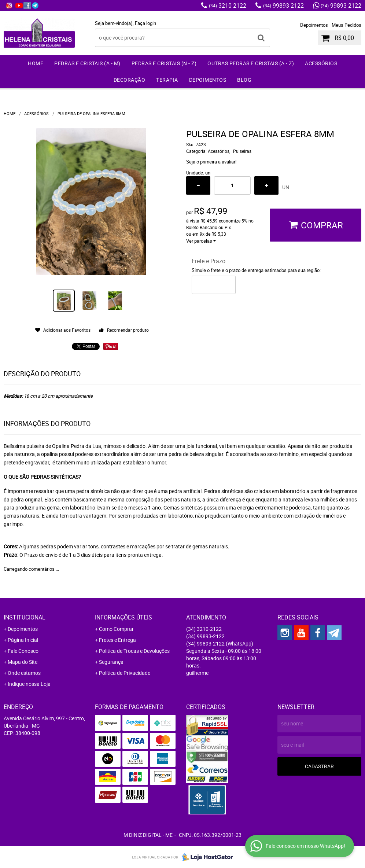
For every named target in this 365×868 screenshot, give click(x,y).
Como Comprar (116, 629)
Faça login (145, 23)
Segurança (111, 662)
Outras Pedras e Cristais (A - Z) (251, 63)
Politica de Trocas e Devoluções (134, 651)
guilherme (197, 673)
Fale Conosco (23, 651)
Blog (244, 80)
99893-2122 (283, 5)
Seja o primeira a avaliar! (211, 162)
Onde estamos (24, 673)
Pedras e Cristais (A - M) (87, 63)
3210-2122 (228, 5)
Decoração (130, 80)
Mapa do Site (23, 662)
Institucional (25, 617)
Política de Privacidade (125, 673)
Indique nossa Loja (29, 684)
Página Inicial (23, 640)
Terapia (167, 80)
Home (36, 63)
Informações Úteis (123, 617)
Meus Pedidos (346, 25)
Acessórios (321, 63)
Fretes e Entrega (117, 640)
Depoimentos (314, 25)
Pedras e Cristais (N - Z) (164, 63)
